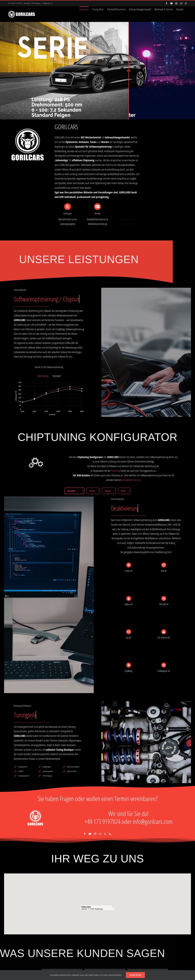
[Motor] (124, 491)
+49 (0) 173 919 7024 (16, 3)
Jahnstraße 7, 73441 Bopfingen (32, 3)
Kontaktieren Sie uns (131, 480)
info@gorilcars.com (47, 3)
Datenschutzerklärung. (115, 975)
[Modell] (93, 491)
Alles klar (135, 975)
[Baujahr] (109, 491)
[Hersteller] (74, 491)
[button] (97, 900)
